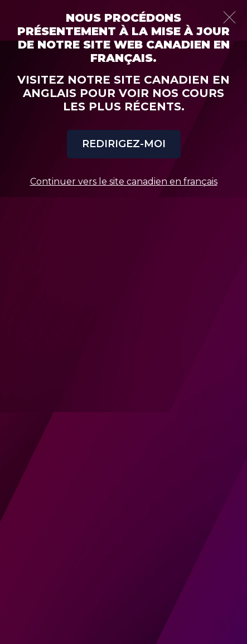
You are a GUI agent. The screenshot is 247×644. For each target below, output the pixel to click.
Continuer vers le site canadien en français (124, 181)
